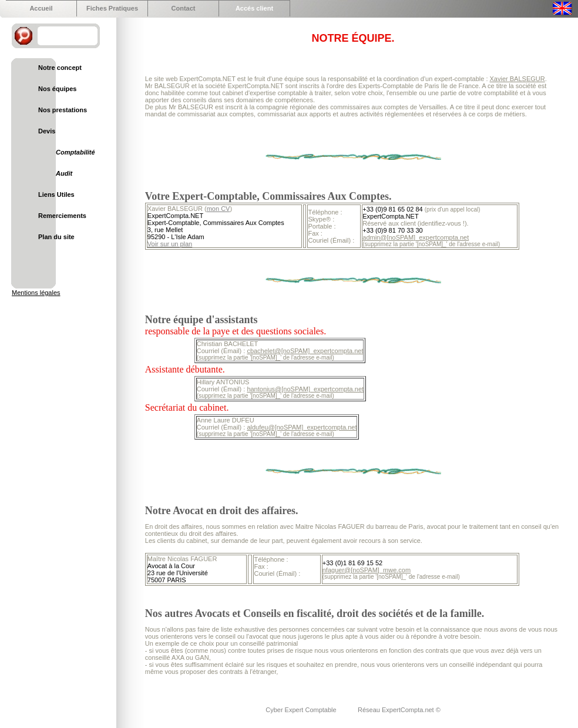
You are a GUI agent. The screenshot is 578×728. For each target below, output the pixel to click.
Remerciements (62, 216)
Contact (184, 8)
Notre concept (60, 68)
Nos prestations (63, 110)
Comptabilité (75, 152)
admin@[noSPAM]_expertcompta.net (416, 237)
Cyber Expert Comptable (302, 710)
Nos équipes (57, 89)
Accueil (41, 8)
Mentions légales (36, 293)
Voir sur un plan (170, 244)
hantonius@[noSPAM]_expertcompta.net (305, 389)
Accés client (254, 8)
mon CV (219, 209)
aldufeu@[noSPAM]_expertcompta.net (302, 427)
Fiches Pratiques (112, 8)
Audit (64, 173)
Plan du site (56, 237)
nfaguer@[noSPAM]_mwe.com (367, 570)
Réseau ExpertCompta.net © (399, 710)
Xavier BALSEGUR (517, 79)
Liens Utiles (56, 194)
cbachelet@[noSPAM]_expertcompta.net (305, 351)
